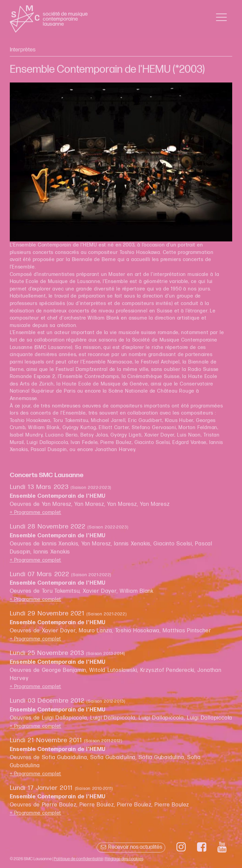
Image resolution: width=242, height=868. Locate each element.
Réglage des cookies (124, 859)
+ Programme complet (36, 512)
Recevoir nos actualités (131, 847)
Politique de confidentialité (78, 859)
